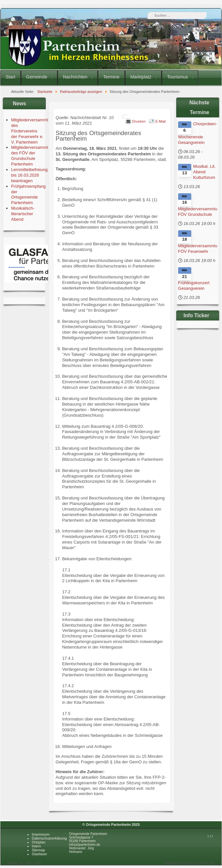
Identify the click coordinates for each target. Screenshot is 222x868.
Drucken (139, 121)
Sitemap (38, 850)
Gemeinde (37, 77)
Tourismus (177, 77)
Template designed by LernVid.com (189, 863)
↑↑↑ (211, 836)
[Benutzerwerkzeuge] (125, 117)
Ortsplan (39, 842)
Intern (36, 846)
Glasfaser (39, 854)
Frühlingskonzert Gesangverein (194, 286)
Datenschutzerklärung (49, 838)
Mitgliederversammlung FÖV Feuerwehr (198, 249)
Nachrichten (75, 77)
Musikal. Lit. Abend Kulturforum (204, 172)
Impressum (41, 834)
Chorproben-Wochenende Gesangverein (198, 133)
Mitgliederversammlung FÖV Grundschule (198, 212)
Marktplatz (141, 77)
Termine (111, 77)
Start (10, 77)
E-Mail (161, 121)
